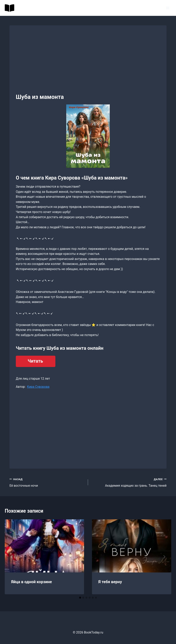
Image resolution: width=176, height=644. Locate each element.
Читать (35, 361)
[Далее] (164, 557)
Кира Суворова (38, 387)
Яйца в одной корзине (31, 582)
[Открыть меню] (168, 8)
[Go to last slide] (12, 557)
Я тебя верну (110, 582)
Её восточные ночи (47, 482)
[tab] (80, 598)
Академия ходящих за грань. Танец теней (129, 482)
